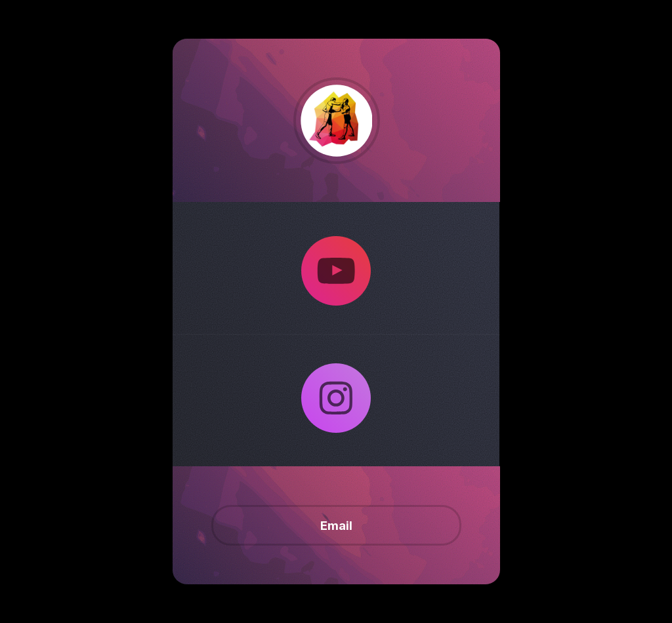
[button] (336, 271)
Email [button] (336, 525)
